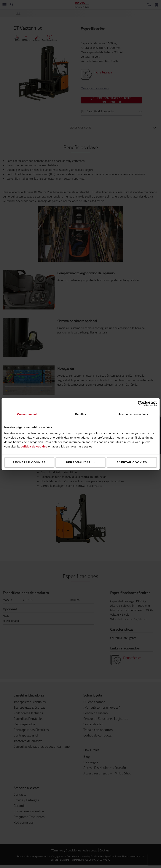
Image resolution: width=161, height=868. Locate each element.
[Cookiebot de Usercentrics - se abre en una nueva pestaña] (140, 403)
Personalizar (81, 462)
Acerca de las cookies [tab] (133, 414)
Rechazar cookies (29, 462)
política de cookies (34, 446)
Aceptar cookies (132, 462)
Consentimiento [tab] (28, 414)
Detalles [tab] (80, 414)
